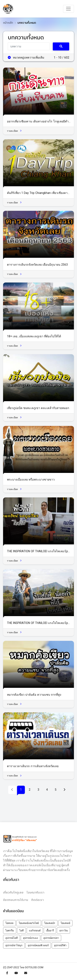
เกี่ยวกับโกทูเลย (13, 893)
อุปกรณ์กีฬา (60, 945)
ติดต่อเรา (37, 900)
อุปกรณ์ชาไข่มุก (14, 945)
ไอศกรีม (10, 931)
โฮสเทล (9, 923)
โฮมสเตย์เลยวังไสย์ (29, 923)
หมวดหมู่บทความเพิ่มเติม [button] (26, 57)
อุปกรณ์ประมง (30, 938)
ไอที (21, 931)
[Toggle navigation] (68, 9)
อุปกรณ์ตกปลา (51, 938)
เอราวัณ (63, 931)
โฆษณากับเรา (36, 893)
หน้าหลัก (8, 23)
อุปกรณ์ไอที (11, 938)
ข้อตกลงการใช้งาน (16, 900)
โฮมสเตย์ (65, 923)
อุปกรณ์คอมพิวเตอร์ (38, 945)
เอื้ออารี (50, 931)
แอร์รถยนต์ (35, 931)
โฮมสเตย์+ (50, 923)
